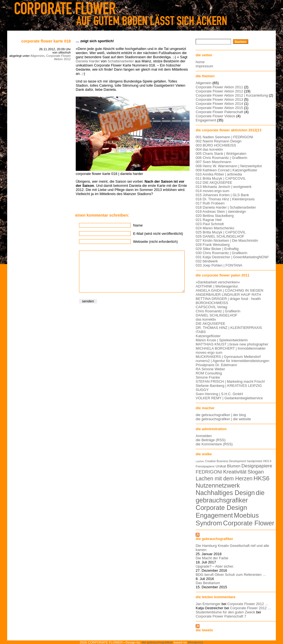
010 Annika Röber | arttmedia (219, 174)
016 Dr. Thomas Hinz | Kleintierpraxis (225, 199)
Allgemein (37, 56)
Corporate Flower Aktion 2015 (219, 108)
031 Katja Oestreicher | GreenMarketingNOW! (232, 257)
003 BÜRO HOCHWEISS (216, 145)
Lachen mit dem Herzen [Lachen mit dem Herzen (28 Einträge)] (224, 478)
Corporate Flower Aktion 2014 (219, 104)
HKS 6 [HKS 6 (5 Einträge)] (267, 461)
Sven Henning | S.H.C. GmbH (219, 394)
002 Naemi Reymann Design (219, 141)
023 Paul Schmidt (210, 224)
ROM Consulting (209, 373)
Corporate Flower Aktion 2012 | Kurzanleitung (232, 95)
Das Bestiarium (208, 583)
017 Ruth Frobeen (210, 203)
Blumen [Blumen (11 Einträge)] (234, 466)
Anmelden (204, 436)
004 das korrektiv (209, 149)
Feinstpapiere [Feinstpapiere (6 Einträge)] (205, 466)
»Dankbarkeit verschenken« (218, 282)
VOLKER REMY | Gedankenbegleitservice (229, 398)
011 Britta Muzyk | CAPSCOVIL (221, 178)
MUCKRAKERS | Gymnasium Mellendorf (228, 357)
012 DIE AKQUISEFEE (214, 183)
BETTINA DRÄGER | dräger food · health (228, 299)
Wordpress (195, 642)
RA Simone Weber (210, 369)
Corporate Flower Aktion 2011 (219, 87)
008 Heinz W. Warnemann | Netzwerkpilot (229, 166)
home (200, 62)
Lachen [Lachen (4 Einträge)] (200, 461)
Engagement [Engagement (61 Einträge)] (214, 515)
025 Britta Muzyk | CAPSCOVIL (221, 232)
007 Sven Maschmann (213, 162)
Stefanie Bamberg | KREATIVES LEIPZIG (229, 386)
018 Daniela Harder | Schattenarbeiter (226, 207)
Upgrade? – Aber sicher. (215, 566)
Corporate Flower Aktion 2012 (58, 57)
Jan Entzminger (208, 604)
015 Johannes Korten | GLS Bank (222, 195)
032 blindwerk (207, 261)
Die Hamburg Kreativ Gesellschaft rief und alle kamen (232, 548)
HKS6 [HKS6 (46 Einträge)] (261, 478)
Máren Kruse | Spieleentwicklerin (222, 340)
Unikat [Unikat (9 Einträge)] (221, 466)
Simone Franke (208, 377)
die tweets (204, 630)
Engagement (206, 120)
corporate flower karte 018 (46, 41)
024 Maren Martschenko (215, 228)
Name (138, 225)
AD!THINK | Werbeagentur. (217, 286)
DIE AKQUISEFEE (210, 324)
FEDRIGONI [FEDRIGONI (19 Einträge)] (209, 472)
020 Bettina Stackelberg (215, 216)
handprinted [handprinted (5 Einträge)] (254, 461)
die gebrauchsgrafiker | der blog (221, 415)
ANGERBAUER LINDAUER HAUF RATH (228, 295)
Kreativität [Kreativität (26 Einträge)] (235, 472)
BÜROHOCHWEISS (212, 303)
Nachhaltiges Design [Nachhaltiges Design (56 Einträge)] (225, 493)
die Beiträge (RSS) (211, 440)
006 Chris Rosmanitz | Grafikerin (222, 158)
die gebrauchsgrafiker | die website (223, 419)
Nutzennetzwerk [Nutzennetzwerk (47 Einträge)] (218, 485)
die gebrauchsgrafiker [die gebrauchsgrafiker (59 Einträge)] (230, 497)
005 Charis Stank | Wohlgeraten (221, 154)
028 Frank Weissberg (213, 245)
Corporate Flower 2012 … (248, 604)
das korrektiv (206, 319)
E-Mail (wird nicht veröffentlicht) (158, 234)
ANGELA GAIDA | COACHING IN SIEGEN (230, 290)
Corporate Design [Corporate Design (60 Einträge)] (221, 508)
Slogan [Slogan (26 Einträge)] (256, 472)
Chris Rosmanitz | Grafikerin (218, 311)
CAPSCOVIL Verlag (211, 307)
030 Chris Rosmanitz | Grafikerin (222, 253)
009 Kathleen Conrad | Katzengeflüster (226, 170)
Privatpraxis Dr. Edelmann (216, 365)
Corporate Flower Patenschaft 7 (221, 616)
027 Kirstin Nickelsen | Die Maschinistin (227, 240)
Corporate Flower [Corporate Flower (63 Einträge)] (249, 523)
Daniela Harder (88, 61)
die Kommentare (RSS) (214, 444)
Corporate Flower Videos (215, 116)
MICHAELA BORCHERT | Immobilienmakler (231, 348)
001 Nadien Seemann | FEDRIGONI (224, 137)
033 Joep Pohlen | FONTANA (219, 265)
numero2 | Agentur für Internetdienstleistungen (232, 361)
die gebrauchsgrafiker (214, 539)
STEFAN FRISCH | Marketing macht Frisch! (230, 381)
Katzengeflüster (208, 336)
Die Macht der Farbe (212, 558)
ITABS (201, 332)
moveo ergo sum (209, 352)
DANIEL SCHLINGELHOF (217, 315)
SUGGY (202, 390)
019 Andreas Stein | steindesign (221, 211)
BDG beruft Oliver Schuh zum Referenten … (231, 575)
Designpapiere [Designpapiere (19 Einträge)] (257, 466)
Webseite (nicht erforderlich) (156, 242)
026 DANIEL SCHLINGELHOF (220, 236)
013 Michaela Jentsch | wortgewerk (224, 187)
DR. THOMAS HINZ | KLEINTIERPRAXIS (229, 328)
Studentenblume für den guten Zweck (225, 612)
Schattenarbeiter (121, 61)
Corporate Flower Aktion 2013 (219, 99)
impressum (204, 66)
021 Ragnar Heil (209, 220)
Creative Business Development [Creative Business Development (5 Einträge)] (226, 461)
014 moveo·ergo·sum (213, 191)
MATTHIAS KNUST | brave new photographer (232, 344)
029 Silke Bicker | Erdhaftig (217, 249)
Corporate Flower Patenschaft (219, 112)
